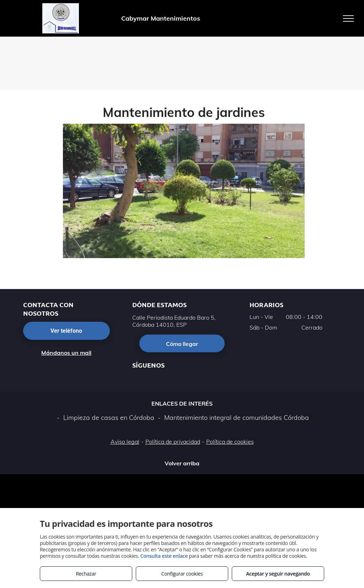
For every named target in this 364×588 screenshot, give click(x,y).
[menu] (348, 18)
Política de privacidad (173, 442)
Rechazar (86, 574)
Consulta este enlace (164, 556)
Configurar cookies (182, 574)
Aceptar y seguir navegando (278, 574)
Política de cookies (230, 442)
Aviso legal (125, 442)
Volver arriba (182, 463)
